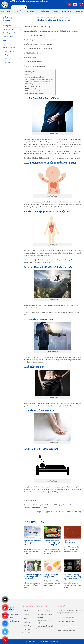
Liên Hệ (79, 11)
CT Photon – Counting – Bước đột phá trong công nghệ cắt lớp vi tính (72, 577)
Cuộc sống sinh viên (9, 33)
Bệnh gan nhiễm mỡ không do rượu (51, 576)
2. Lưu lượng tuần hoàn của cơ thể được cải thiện (39, 79)
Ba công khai (7, 26)
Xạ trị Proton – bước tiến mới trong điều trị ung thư (32, 543)
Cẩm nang (41, 17)
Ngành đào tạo (7, 44)
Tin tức (20, 11)
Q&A (56, 11)
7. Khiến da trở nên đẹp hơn (33, 91)
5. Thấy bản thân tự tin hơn (33, 86)
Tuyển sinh (45, 11)
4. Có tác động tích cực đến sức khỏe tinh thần (38, 84)
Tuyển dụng (7, 62)
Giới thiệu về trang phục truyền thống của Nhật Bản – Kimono (32, 577)
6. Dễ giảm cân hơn (31, 88)
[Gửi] (26, 7)
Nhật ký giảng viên (9, 47)
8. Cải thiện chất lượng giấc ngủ (34, 93)
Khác (4, 40)
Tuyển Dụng (67, 11)
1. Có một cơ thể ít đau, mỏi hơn (34, 77)
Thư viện (6, 55)
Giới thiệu (7, 11)
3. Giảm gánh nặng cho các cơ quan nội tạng (37, 82)
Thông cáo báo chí (8, 51)
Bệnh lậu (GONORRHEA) (70, 542)
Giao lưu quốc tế (8, 37)
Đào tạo (31, 11)
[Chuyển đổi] (20, 26)
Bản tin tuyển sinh (9, 29)
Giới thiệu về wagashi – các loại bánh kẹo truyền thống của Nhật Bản (52, 543)
